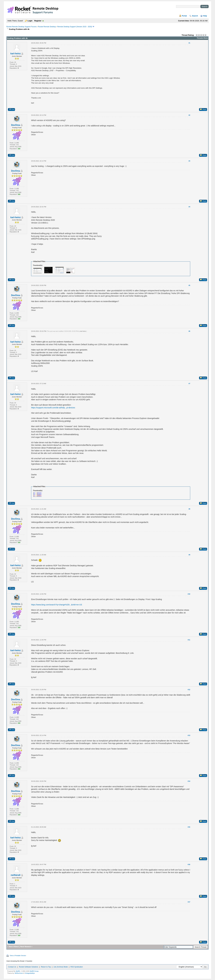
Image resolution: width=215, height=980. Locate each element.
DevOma (16, 125)
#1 (189, 43)
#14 (189, 781)
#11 (189, 640)
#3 (189, 161)
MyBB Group (34, 971)
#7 (189, 384)
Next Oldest (14, 947)
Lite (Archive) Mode (61, 967)
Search (195, 16)
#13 (189, 735)
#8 (189, 509)
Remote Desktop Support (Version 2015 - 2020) (75, 27)
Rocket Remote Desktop (47, 27)
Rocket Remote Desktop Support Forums (21, 27)
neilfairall (15, 875)
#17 (189, 902)
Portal (184, 16)
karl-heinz (16, 54)
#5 (189, 285)
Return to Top (46, 967)
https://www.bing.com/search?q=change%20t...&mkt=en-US (57, 605)
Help (205, 16)
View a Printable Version (18, 956)
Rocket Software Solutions (29, 967)
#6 (189, 331)
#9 (189, 555)
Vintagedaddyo (30, 973)
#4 (189, 207)
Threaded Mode (202, 38)
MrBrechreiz (19, 973)
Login (30, 21)
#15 (189, 827)
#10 (189, 594)
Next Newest (26, 947)
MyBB (18, 971)
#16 (189, 864)
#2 (189, 115)
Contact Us (12, 967)
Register (38, 21)
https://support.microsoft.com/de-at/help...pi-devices (53, 408)
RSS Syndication (77, 967)
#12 (189, 690)
